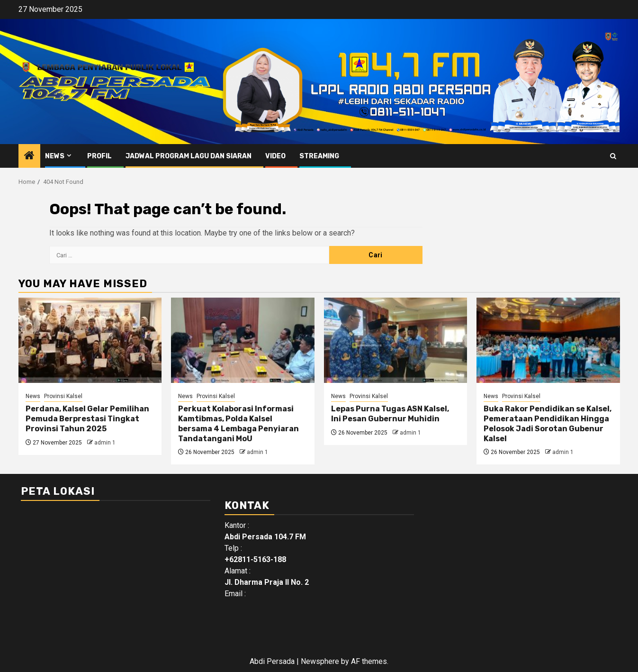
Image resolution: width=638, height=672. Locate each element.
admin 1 (105, 443)
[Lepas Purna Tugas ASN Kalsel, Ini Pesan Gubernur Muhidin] (396, 340)
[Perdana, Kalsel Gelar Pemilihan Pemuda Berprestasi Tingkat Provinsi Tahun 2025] (90, 340)
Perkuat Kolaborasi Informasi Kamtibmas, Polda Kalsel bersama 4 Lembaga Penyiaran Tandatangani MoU (238, 423)
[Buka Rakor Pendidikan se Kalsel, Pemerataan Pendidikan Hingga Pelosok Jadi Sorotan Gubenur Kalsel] (548, 340)
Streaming (319, 156)
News (55, 156)
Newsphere (320, 661)
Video (275, 156)
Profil (99, 156)
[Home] (29, 156)
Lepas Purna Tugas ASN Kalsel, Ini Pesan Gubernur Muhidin (390, 414)
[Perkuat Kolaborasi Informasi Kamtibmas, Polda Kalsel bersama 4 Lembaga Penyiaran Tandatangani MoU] (243, 340)
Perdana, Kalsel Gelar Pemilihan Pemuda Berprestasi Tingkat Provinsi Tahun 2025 (87, 419)
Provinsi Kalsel (63, 396)
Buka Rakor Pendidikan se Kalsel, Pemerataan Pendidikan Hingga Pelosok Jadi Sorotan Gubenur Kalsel (548, 423)
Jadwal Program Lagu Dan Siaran (189, 156)
